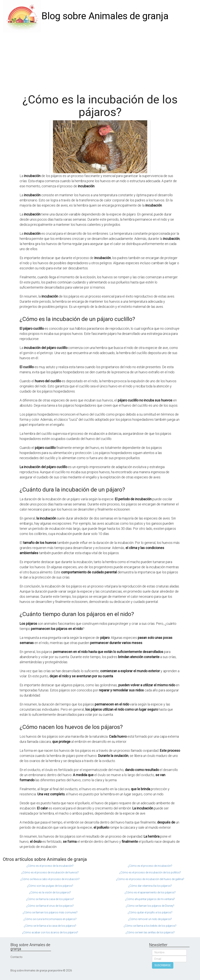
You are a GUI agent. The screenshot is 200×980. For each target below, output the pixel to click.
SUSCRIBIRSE (163, 965)
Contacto (16, 957)
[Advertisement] (100, 61)
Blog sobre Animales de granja (105, 16)
